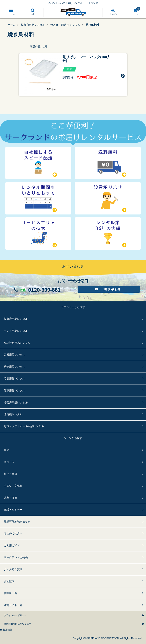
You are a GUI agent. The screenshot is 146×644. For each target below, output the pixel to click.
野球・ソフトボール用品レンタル (24, 426)
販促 (6, 450)
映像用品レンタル (14, 367)
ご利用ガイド (12, 545)
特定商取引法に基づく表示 (17, 624)
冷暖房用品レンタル (16, 402)
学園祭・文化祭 (13, 486)
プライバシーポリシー (15, 615)
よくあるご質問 (13, 569)
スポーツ (9, 462)
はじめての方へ (13, 533)
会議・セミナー (13, 510)
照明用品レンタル (14, 378)
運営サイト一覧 (13, 605)
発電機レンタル (13, 414)
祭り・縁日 (10, 474)
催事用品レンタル (14, 390)
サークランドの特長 (16, 557)
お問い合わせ (112, 289)
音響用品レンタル (14, 355)
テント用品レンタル (16, 331)
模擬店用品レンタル (33, 25)
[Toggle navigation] (11, 12)
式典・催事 (10, 498)
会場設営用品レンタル (17, 343)
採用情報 (8, 630)
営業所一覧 (10, 593)
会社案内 (9, 581)
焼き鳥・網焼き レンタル (65, 25)
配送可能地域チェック (17, 522)
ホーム (12, 25)
